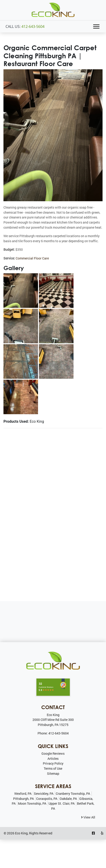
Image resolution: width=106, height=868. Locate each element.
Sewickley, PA (44, 794)
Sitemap (53, 773)
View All (88, 817)
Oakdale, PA (68, 799)
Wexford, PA (23, 794)
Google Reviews (53, 753)
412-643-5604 (33, 26)
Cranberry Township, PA (73, 794)
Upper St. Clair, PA (62, 803)
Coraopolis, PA (47, 799)
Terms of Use (53, 768)
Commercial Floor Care (32, 258)
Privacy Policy (53, 763)
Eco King (21, 833)
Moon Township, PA (32, 803)
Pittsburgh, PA (24, 799)
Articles (53, 759)
